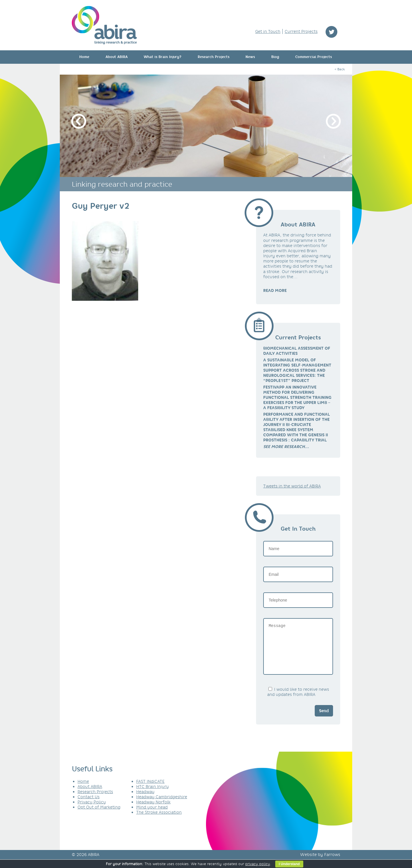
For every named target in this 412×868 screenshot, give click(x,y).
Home (84, 57)
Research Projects (214, 57)
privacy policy (258, 864)
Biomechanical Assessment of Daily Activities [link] (297, 351)
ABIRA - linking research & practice (104, 25)
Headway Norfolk (153, 811)
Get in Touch (268, 31)
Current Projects (301, 31)
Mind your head (152, 816)
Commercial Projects (314, 57)
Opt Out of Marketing (99, 816)
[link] (286, 447)
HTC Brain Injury (152, 795)
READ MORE (275, 290)
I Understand (289, 864)
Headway (145, 800)
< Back (340, 69)
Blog (275, 57)
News (250, 57)
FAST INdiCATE (150, 790)
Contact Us (89, 805)
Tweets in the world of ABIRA (292, 486)
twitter (331, 32)
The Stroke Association (159, 821)
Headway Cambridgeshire (162, 805)
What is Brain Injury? (163, 57)
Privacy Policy (92, 811)
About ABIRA (117, 57)
